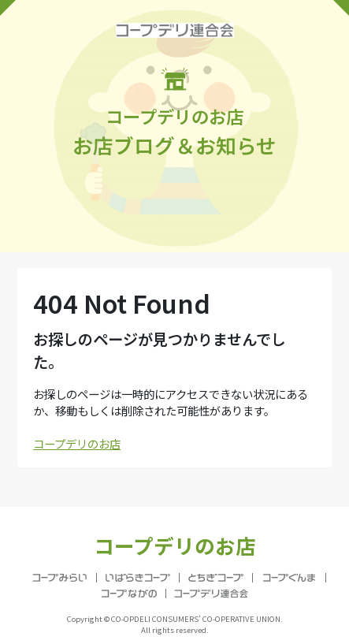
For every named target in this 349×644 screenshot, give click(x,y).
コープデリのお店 (77, 443)
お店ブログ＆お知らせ (174, 114)
